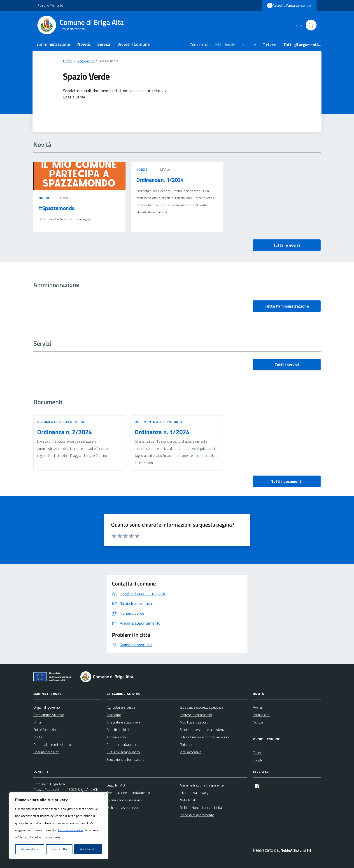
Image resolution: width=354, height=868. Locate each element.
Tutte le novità (287, 245)
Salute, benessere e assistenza (203, 730)
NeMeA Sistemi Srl (296, 850)
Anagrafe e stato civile (123, 722)
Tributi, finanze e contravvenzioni (204, 737)
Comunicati (261, 715)
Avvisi (257, 707)
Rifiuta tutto (59, 849)
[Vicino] (105, 794)
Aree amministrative (49, 715)
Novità (84, 44)
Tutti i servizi (287, 365)
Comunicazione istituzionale (212, 45)
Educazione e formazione (125, 759)
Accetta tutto (88, 849)
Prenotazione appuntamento (128, 793)
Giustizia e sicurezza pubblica (201, 707)
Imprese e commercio (196, 715)
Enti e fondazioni (46, 730)
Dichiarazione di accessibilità (201, 807)
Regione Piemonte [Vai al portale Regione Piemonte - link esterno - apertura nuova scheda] (50, 5)
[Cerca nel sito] (311, 25)
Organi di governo (47, 707)
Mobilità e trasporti (194, 722)
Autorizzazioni (117, 737)
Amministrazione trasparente (202, 785)
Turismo (270, 45)
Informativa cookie (71, 830)
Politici (38, 737)
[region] (59, 826)
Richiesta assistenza (122, 807)
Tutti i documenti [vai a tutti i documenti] (287, 481)
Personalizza (30, 849)
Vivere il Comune (134, 44)
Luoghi (258, 760)
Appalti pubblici (118, 730)
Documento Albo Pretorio (61, 422)
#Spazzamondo (57, 208)
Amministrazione (54, 44)
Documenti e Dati (46, 752)
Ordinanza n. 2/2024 (65, 432)
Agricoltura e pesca (121, 707)
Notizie (44, 198)
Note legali (188, 800)
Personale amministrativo (53, 744)
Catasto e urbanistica (123, 744)
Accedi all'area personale (289, 5)
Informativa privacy (194, 793)
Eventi (257, 753)
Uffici (37, 722)
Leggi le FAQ (116, 785)
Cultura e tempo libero (123, 752)
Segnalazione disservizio (125, 800)
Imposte (249, 45)
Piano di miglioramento (197, 815)
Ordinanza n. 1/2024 (160, 180)
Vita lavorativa (191, 752)
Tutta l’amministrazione (287, 306)
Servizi (104, 44)
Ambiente (114, 715)
